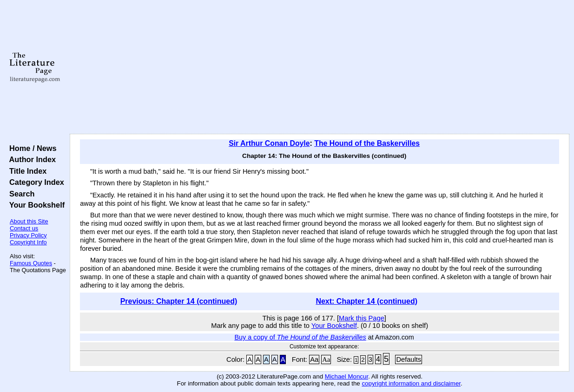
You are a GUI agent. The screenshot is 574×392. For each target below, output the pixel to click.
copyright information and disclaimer (411, 383)
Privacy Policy (28, 235)
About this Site (29, 221)
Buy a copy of (300, 337)
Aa (314, 359)
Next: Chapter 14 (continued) (366, 301)
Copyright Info (28, 242)
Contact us (24, 228)
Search (20, 194)
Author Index (30, 159)
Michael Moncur (346, 376)
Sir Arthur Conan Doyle (269, 143)
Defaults (409, 359)
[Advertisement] (320, 67)
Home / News (31, 148)
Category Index (35, 182)
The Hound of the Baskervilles (367, 143)
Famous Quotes (31, 263)
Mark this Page (362, 318)
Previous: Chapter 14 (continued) (179, 301)
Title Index (26, 171)
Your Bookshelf (35, 205)
